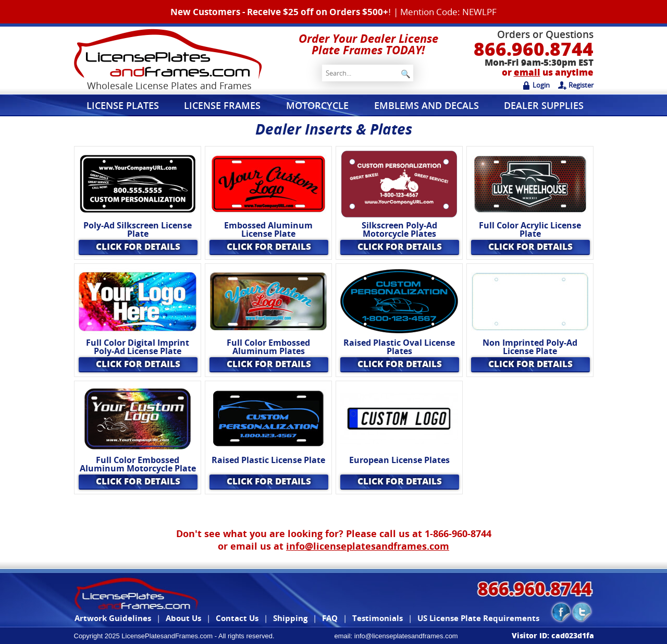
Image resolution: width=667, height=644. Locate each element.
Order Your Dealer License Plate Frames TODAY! (368, 44)
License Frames (222, 105)
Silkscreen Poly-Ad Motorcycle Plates (399, 230)
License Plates (123, 105)
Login (536, 85)
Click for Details (138, 246)
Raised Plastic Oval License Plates (399, 347)
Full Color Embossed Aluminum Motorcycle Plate (138, 464)
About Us (183, 618)
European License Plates (399, 460)
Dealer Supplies (544, 105)
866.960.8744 (534, 49)
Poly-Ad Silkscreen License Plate (138, 230)
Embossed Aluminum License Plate (268, 230)
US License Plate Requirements (478, 618)
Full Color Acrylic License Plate (530, 230)
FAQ (330, 618)
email (527, 72)
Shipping (290, 618)
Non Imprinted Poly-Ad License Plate (530, 347)
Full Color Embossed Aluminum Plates (268, 347)
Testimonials (378, 618)
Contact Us (237, 618)
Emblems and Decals (427, 105)
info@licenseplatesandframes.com (368, 546)
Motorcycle (317, 105)
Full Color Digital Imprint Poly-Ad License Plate (138, 347)
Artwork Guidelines (113, 618)
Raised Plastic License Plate (268, 460)
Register (576, 85)
